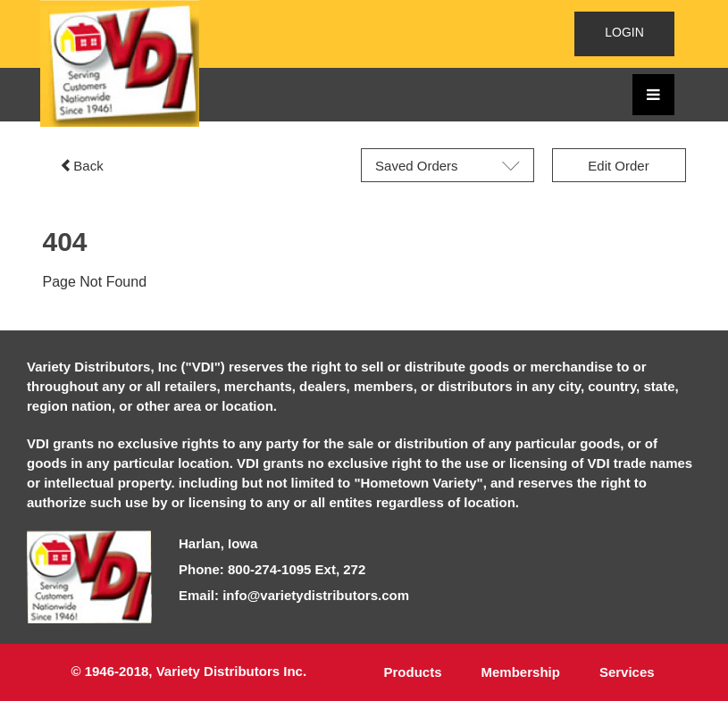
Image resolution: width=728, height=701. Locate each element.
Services (627, 672)
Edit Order (618, 166)
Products (413, 672)
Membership (521, 672)
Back (81, 166)
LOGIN (624, 32)
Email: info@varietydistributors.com (294, 595)
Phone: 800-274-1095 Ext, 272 (272, 569)
